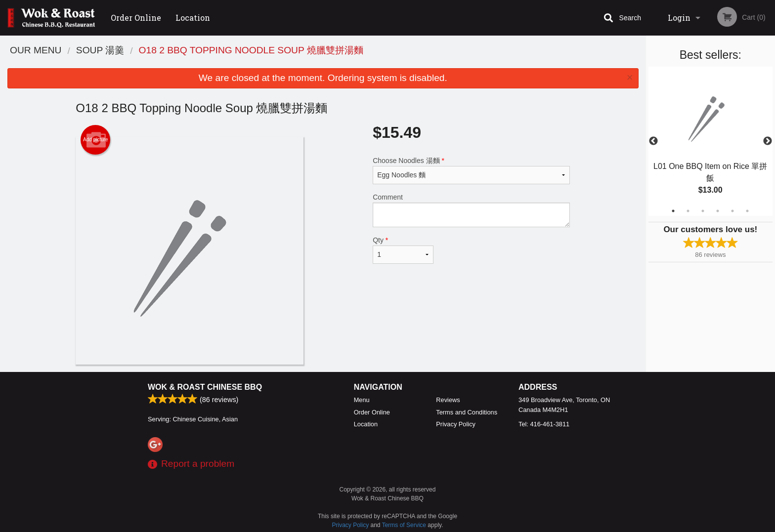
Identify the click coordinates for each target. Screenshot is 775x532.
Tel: (544, 424)
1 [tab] (673, 211)
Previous (653, 141)
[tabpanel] (710, 141)
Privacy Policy (456, 424)
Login (679, 18)
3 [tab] (703, 211)
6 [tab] (747, 211)
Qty (403, 250)
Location (193, 18)
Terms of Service (404, 525)
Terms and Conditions (467, 412)
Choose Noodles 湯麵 (471, 170)
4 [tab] (718, 211)
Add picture (96, 140)
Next (768, 141)
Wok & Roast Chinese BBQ (205, 387)
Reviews (448, 400)
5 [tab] (732, 211)
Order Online (136, 18)
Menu (362, 400)
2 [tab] (688, 211)
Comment (471, 210)
